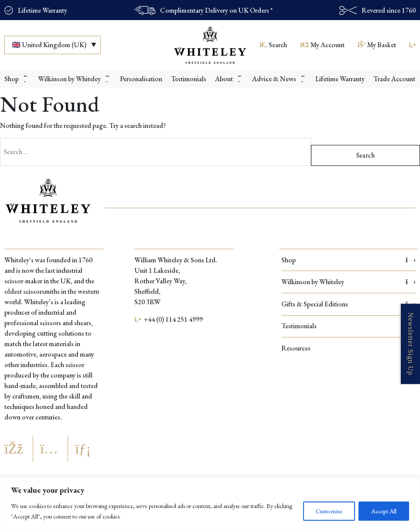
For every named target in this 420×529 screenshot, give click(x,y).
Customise (329, 511)
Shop (348, 260)
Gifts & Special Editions (348, 304)
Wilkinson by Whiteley (348, 282)
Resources (348, 348)
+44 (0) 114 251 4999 (169, 319)
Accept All (384, 511)
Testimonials (348, 326)
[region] (210, 503)
